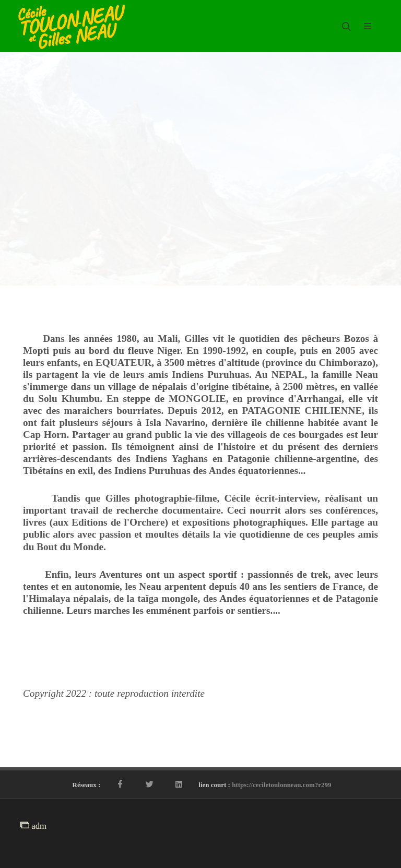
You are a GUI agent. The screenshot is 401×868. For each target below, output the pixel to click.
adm (33, 826)
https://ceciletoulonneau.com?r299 (281, 785)
